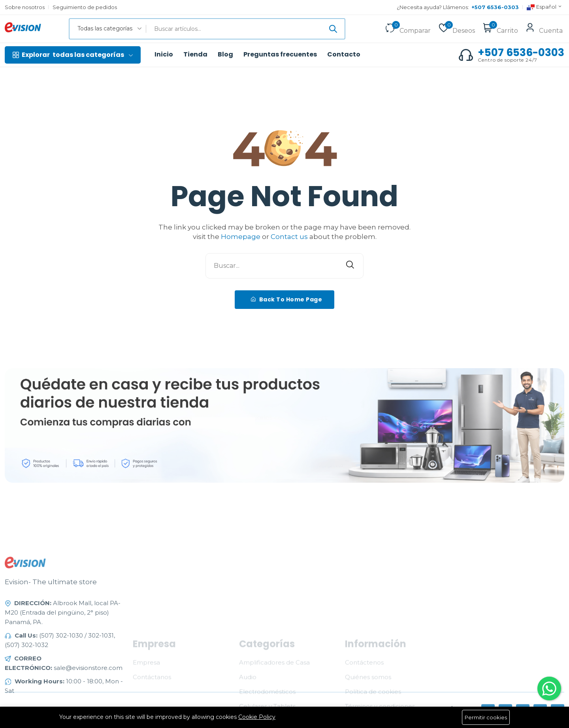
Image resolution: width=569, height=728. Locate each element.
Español (545, 7)
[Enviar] (333, 29)
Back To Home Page (287, 299)
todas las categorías (73, 55)
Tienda (195, 55)
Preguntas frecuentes (280, 55)
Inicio (164, 55)
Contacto (344, 55)
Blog (225, 55)
